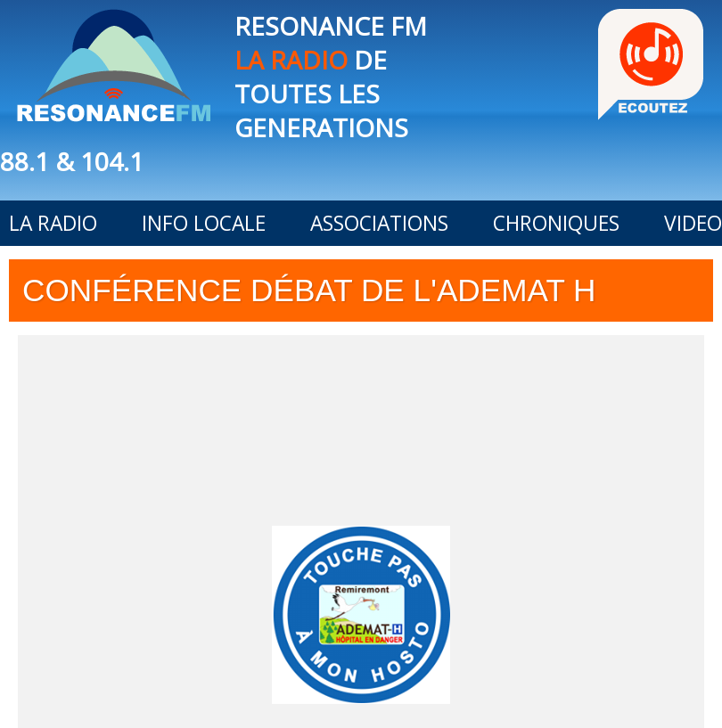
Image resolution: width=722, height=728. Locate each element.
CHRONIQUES (556, 223)
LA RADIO (53, 223)
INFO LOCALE (204, 223)
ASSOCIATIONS (379, 223)
